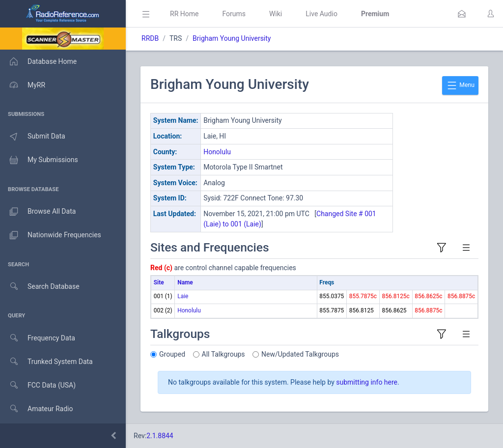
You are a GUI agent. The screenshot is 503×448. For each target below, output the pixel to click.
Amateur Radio (37, 409)
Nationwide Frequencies (51, 235)
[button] (462, 14)
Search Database (40, 287)
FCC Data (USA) (38, 385)
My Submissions (39, 160)
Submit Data (33, 137)
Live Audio (321, 14)
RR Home (184, 14)
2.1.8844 (160, 436)
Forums (234, 14)
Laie (183, 296)
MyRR (23, 85)
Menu (460, 85)
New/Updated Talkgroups (300, 354)
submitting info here (367, 382)
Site (159, 282)
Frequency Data (38, 338)
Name (185, 282)
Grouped (172, 354)
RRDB (150, 38)
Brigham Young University (232, 38)
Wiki (276, 14)
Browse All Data (38, 212)
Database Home (38, 61)
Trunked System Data (46, 362)
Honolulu (217, 152)
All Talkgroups (224, 354)
